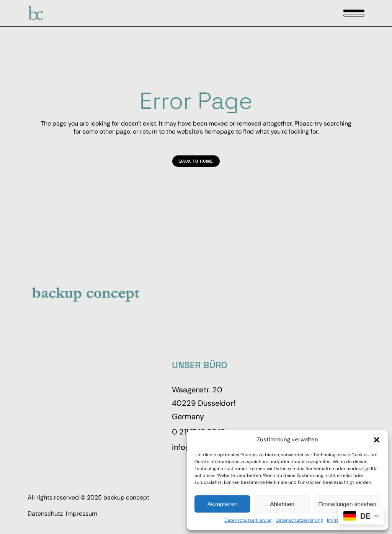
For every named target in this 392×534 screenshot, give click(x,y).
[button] (377, 440)
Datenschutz (45, 514)
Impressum (82, 514)
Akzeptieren (222, 504)
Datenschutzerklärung (248, 520)
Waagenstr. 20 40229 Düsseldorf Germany (204, 403)
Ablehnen (282, 504)
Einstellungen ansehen (347, 504)
